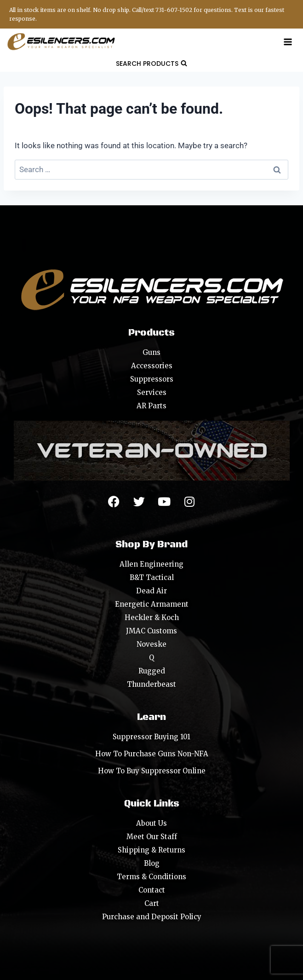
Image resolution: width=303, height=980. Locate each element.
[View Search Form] (151, 64)
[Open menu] (288, 42)
